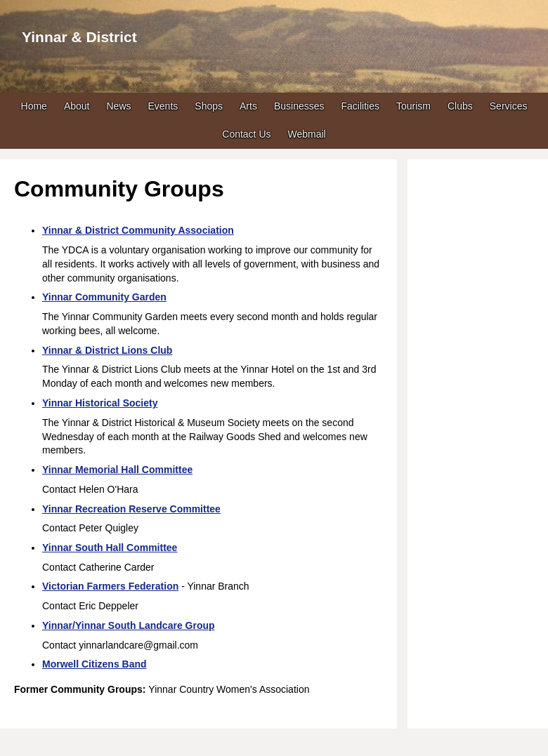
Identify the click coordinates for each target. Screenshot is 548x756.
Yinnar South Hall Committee (110, 548)
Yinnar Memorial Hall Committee (117, 470)
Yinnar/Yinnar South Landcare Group (129, 625)
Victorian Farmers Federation (110, 586)
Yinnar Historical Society (100, 403)
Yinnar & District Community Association (138, 230)
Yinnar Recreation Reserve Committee (131, 509)
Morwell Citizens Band (94, 664)
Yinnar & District (79, 37)
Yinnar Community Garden (104, 297)
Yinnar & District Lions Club (107, 350)
